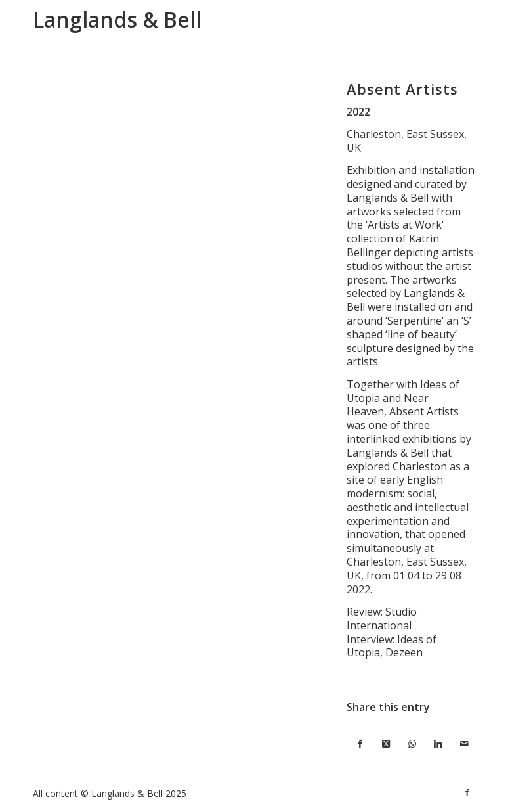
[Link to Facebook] (467, 792)
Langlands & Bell (117, 19)
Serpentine (414, 321)
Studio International (382, 619)
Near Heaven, (388, 405)
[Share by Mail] (464, 744)
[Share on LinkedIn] (438, 744)
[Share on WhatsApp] (412, 744)
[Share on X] (386, 744)
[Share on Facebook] (360, 744)
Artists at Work (405, 225)
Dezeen (404, 652)
